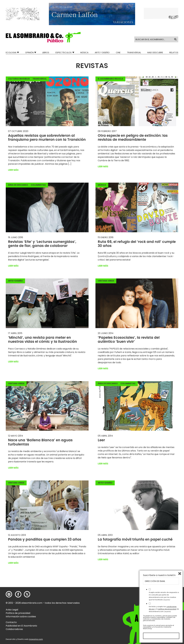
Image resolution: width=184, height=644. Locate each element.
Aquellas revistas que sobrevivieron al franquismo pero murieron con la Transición (47, 138)
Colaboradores (14, 629)
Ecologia (11, 52)
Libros (46, 52)
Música (84, 52)
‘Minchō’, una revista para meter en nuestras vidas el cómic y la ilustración (42, 340)
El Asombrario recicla (110, 79)
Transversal (134, 52)
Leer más (13, 170)
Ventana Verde (106, 281)
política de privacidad (167, 609)
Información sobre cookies (21, 617)
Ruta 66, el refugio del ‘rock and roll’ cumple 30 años (137, 244)
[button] (43, 37)
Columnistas (38, 185)
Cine (118, 52)
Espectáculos (64, 52)
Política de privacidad (18, 613)
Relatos (174, 52)
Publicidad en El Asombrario (21, 626)
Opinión (29, 52)
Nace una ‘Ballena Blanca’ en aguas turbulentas (40, 442)
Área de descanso (18, 185)
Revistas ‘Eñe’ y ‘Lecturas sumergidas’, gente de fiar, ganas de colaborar (42, 244)
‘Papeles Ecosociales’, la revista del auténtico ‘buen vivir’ (129, 340)
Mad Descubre (155, 52)
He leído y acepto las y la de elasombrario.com (164, 609)
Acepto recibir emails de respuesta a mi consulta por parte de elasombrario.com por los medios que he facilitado (164, 596)
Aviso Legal (12, 610)
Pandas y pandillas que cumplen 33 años (45, 539)
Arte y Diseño (102, 52)
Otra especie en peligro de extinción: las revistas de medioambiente (133, 138)
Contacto (11, 622)
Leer (101, 440)
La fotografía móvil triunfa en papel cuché (135, 539)
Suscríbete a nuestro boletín (159, 575)
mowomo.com (36, 639)
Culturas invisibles (19, 79)
